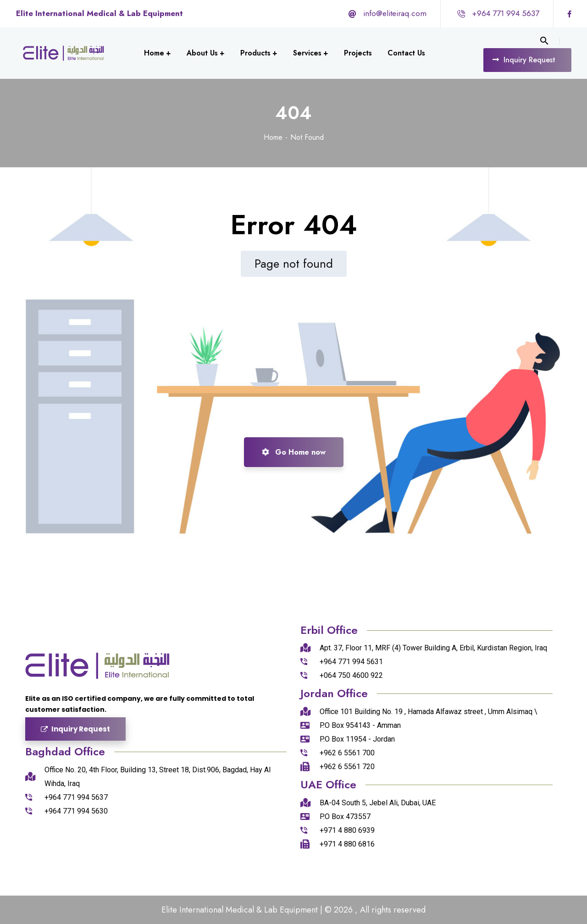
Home (273, 137)
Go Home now (294, 452)
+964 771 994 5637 (506, 13)
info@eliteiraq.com (395, 13)
